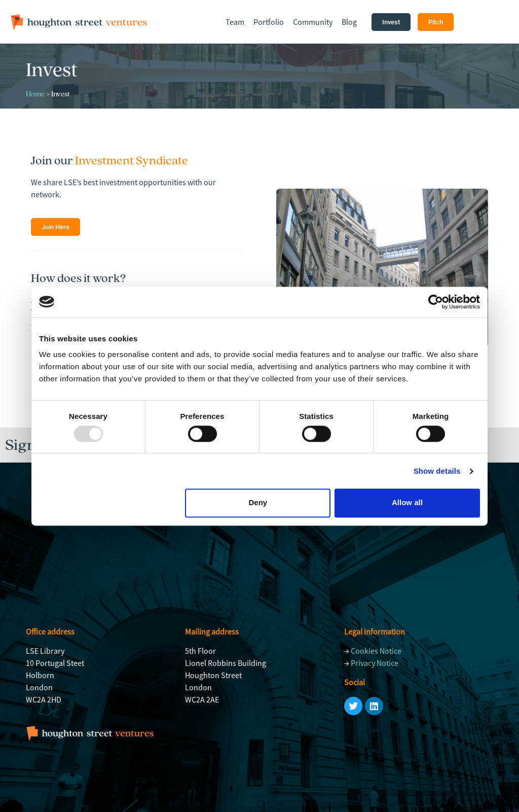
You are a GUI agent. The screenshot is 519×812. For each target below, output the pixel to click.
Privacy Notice (375, 663)
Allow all (407, 503)
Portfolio (269, 22)
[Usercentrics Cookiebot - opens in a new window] (436, 302)
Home (35, 94)
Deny (258, 503)
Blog (349, 22)
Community (313, 22)
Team (235, 22)
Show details (437, 471)
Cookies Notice (376, 651)
